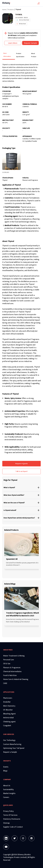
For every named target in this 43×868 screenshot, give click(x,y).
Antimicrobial (8, 718)
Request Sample (30, 43)
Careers (6, 797)
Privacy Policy (8, 811)
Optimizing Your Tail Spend (14, 748)
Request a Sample (10, 752)
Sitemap (6, 823)
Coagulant (7, 726)
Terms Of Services (10, 815)
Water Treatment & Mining (14, 656)
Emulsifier (7, 702)
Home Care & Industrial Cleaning (16, 679)
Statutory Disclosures (12, 819)
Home (4, 10)
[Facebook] (32, 838)
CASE (5, 683)
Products (11, 10)
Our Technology (9, 740)
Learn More (13, 43)
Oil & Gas (7, 664)
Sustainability (8, 790)
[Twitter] (15, 838)
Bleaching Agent (9, 714)
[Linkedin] (6, 838)
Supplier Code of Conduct (13, 827)
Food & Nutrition (10, 676)
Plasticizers (8, 698)
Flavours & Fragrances (12, 668)
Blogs (5, 771)
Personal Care (9, 660)
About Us (7, 786)
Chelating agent (9, 722)
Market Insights (9, 794)
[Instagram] (23, 838)
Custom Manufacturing (12, 744)
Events (6, 767)
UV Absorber (8, 710)
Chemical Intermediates (12, 672)
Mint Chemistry (9, 706)
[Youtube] (6, 847)
